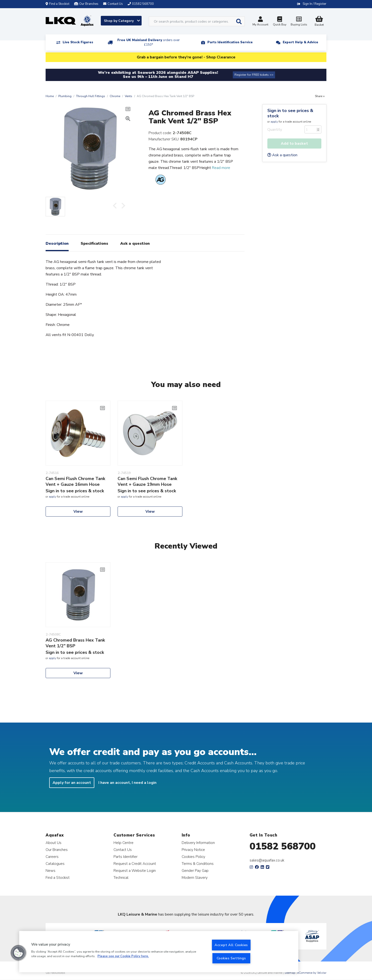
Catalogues (55, 864)
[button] (18, 953)
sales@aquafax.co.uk (267, 860)
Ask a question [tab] (135, 243)
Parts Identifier (126, 857)
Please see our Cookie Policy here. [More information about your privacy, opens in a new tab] (123, 956)
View (78, 512)
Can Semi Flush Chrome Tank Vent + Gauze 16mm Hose (75, 481)
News (51, 871)
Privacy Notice (193, 850)
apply (274, 122)
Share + (320, 96)
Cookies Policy (193, 857)
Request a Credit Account (135, 864)
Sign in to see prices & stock (290, 113)
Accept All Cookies (231, 945)
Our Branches (86, 4)
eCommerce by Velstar (312, 973)
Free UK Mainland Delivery (149, 42)
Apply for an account (72, 783)
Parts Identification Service (230, 42)
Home (50, 96)
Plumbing (65, 96)
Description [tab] (57, 243)
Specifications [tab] (94, 243)
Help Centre (123, 843)
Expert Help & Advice (300, 42)
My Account (260, 22)
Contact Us (123, 850)
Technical (121, 877)
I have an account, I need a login (127, 783)
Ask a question (282, 155)
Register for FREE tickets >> (254, 75)
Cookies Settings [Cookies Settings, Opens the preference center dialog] (231, 958)
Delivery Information (198, 843)
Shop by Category (122, 21)
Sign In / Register (315, 4)
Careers (52, 857)
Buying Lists (299, 22)
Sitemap (290, 973)
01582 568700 (283, 846)
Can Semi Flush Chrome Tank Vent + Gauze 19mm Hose (147, 481)
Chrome (115, 96)
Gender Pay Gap (195, 871)
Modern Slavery (195, 877)
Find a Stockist (57, 4)
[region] (159, 952)
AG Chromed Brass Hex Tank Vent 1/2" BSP (75, 643)
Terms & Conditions (198, 864)
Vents (129, 96)
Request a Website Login (135, 871)
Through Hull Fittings (91, 96)
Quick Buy (280, 22)
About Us (54, 843)
